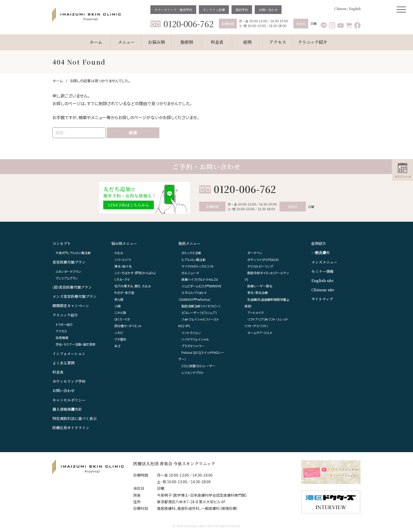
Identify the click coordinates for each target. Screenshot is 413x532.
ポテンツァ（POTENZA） (263, 260)
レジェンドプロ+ (193, 372)
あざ (117, 346)
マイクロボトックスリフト (198, 266)
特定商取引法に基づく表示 (75, 418)
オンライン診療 (214, 10)
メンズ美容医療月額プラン (75, 296)
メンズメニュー (324, 262)
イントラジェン (191, 333)
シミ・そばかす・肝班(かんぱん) (135, 273)
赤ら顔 (119, 299)
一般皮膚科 (321, 253)
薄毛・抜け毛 (123, 266)
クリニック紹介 (65, 315)
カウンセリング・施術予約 (173, 10)
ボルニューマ (190, 273)
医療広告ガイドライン (71, 428)
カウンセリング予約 (69, 381)
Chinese (340, 9)
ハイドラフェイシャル (195, 339)
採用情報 (62, 338)
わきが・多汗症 (124, 292)
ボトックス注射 (191, 253)
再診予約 (242, 10)
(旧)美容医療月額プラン (72, 287)
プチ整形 (120, 339)
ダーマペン (255, 253)
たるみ (119, 253)
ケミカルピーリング (260, 266)
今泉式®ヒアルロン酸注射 (73, 253)
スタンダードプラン (68, 271)
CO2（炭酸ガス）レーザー (198, 366)
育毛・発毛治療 (258, 292)
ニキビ (119, 333)
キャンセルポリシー (69, 400)
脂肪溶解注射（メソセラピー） (201, 306)
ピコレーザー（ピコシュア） (199, 313)
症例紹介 (319, 243)
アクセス (61, 331)
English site (322, 280)
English (355, 9)
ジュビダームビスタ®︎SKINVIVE (201, 286)
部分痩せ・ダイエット (128, 326)
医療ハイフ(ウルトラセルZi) (200, 279)
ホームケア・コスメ (260, 333)
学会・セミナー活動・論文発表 (76, 344)
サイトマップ (322, 299)
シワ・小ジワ (123, 260)
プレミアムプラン (67, 278)
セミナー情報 (322, 271)
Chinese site (323, 290)
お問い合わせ (268, 10)
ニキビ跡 (120, 313)
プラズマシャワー (193, 346)
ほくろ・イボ (122, 319)
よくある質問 (63, 363)
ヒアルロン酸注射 (194, 260)
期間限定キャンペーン (71, 306)
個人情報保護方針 (67, 409)
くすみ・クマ (122, 279)
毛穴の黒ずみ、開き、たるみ (133, 286)
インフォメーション (69, 354)
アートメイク (255, 313)
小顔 (117, 306)
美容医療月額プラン (69, 262)
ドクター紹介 (64, 324)
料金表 (58, 372)
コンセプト (62, 243)
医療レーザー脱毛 (260, 286)
